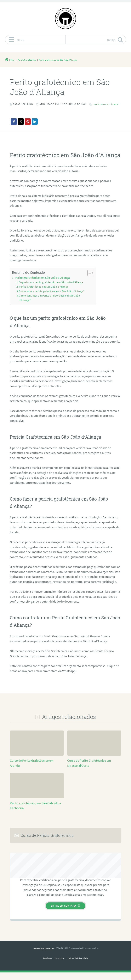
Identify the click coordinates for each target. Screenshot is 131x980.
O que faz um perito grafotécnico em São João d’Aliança (48, 287)
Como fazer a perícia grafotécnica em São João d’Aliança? (44, 298)
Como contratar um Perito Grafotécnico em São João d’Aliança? (47, 306)
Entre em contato (63, 913)
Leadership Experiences (43, 956)
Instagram (59, 966)
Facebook (45, 966)
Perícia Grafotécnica (28, 109)
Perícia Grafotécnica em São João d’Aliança (42, 291)
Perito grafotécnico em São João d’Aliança (39, 283)
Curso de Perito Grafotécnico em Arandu (36, 768)
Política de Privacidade (79, 966)
